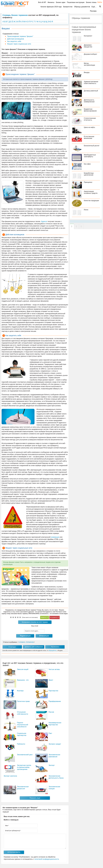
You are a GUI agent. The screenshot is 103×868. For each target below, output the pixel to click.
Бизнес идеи (61, 2)
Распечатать (55, 647)
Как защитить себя (14, 41)
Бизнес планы (91, 2)
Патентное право (23, 701)
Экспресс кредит (55, 744)
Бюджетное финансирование (90, 110)
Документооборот (90, 54)
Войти (99, 2)
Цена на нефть (89, 127)
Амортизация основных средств (91, 192)
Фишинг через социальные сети (19, 44)
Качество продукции (91, 201)
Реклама (93, 11)
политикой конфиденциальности (47, 859)
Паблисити (21, 744)
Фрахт (51, 680)
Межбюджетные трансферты (90, 156)
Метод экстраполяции (89, 64)
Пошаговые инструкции (76, 2)
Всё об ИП (42, 2)
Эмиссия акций (23, 669)
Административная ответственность (91, 82)
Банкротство (68, 7)
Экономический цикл (25, 755)
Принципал (88, 182)
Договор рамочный (91, 91)
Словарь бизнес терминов (15, 15)
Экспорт (52, 765)
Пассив (51, 712)
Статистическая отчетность (90, 119)
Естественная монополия (89, 137)
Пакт (50, 733)
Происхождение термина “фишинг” (20, 36)
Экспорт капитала (10, 776)
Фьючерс (20, 691)
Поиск (99, 7)
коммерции (55, 537)
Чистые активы (54, 669)
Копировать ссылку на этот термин (35, 622)
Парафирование (55, 701)
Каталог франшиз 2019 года (51, 7)
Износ (86, 210)
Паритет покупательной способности (23, 725)
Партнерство (53, 691)
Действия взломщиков (15, 39)
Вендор (87, 72)
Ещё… (94, 7)
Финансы (51, 2)
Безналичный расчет (92, 146)
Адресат (44, 221)
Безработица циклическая (89, 174)
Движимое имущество (88, 46)
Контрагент (88, 36)
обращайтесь (53, 650)
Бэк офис (87, 164)
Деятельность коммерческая (89, 101)
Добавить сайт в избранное (34, 647)
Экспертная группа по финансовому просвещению (24, 767)
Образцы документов (82, 7)
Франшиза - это (23, 680)
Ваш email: (35, 626)
